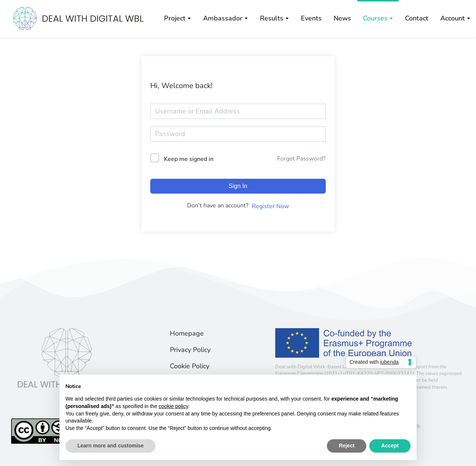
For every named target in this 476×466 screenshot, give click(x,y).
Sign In (238, 186)
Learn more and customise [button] (110, 446)
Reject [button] (347, 446)
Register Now (270, 206)
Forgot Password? (301, 159)
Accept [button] (390, 446)
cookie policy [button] (173, 406)
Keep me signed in (189, 159)
